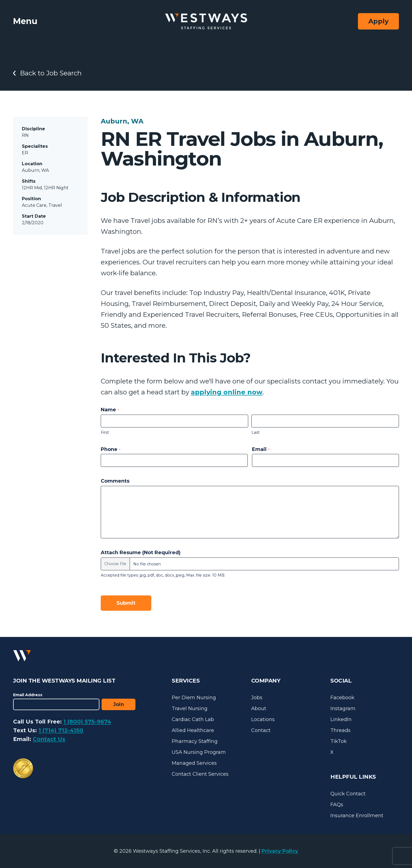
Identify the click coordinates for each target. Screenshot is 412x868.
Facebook (342, 698)
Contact (261, 730)
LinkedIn (341, 719)
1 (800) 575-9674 (87, 722)
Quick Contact (348, 794)
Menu (25, 21)
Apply (378, 21)
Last (256, 432)
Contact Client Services (200, 774)
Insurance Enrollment (357, 816)
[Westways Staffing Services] (206, 21)
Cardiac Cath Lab (193, 719)
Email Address (28, 695)
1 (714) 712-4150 (61, 730)
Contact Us (49, 739)
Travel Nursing (190, 708)
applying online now (227, 392)
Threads (340, 730)
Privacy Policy (280, 851)
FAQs (337, 805)
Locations (263, 719)
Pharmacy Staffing (195, 741)
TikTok (339, 741)
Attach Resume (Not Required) (141, 553)
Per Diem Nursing (194, 698)
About (259, 708)
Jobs (257, 698)
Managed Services (194, 763)
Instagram (343, 708)
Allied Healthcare (193, 730)
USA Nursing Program (199, 752)
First (105, 432)
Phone (111, 449)
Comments (115, 481)
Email (261, 449)
